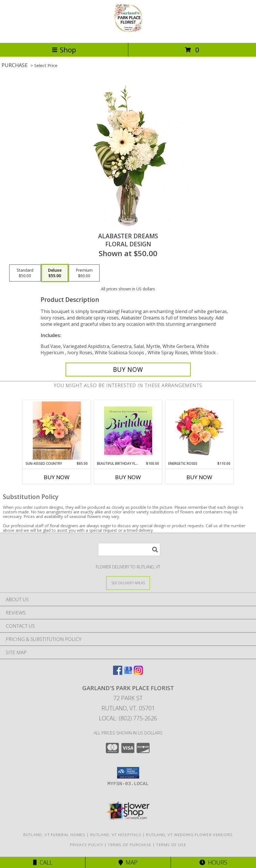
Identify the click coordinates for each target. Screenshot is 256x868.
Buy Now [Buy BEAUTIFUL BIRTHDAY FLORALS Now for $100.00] (128, 477)
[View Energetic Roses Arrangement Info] (199, 431)
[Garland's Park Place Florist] (128, 34)
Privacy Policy (86, 845)
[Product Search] (129, 550)
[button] (128, 773)
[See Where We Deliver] (128, 583)
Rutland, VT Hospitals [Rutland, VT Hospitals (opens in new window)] (116, 835)
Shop (64, 50)
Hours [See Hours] (213, 862)
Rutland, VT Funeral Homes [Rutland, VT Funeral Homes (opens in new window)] (55, 835)
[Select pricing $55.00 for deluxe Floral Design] (55, 273)
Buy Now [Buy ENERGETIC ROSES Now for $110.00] (199, 477)
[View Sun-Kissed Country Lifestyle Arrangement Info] (57, 431)
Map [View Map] (128, 862)
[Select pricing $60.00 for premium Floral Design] (84, 273)
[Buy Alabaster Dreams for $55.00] (128, 370)
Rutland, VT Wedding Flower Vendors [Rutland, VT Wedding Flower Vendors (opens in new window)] (189, 835)
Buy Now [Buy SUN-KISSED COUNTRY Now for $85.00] (57, 477)
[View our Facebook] (118, 673)
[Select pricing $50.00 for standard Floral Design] (25, 273)
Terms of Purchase (130, 845)
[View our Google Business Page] (128, 673)
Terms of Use (171, 845)
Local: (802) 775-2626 (128, 718)
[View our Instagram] (138, 673)
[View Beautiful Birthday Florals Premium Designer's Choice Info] (128, 431)
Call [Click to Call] (43, 862)
